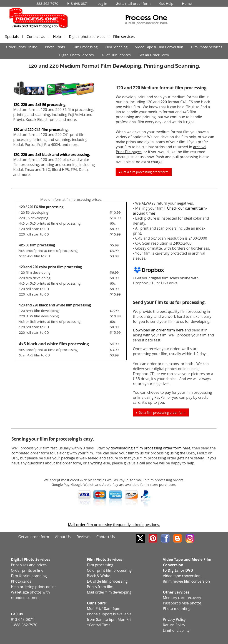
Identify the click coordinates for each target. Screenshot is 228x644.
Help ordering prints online (34, 587)
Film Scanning (116, 47)
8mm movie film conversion (187, 581)
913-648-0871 (78, 3)
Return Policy (174, 625)
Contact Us (36, 37)
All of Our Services (116, 55)
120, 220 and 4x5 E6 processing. (40, 105)
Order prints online (27, 570)
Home (187, 3)
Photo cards (21, 581)
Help (57, 37)
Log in (102, 3)
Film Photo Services (207, 47)
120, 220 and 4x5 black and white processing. (51, 155)
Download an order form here (158, 330)
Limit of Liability (176, 630)
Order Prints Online (22, 47)
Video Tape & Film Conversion (159, 47)
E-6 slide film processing (107, 581)
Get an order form (34, 537)
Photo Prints (55, 47)
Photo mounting (177, 609)
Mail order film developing (109, 592)
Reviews (83, 537)
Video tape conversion (182, 576)
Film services (124, 37)
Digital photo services (87, 37)
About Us (63, 537)
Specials (12, 37)
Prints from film (100, 587)
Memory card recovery (182, 598)
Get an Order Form (154, 55)
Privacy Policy (174, 619)
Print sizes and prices (29, 565)
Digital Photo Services (76, 55)
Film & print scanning (29, 576)
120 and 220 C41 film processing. (41, 130)
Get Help (166, 3)
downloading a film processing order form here (150, 448)
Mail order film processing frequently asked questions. (114, 525)
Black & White (99, 576)
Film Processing (85, 47)
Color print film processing (109, 570)
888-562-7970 (47, 3)
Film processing (100, 565)
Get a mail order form (133, 3)
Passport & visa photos (182, 603)
